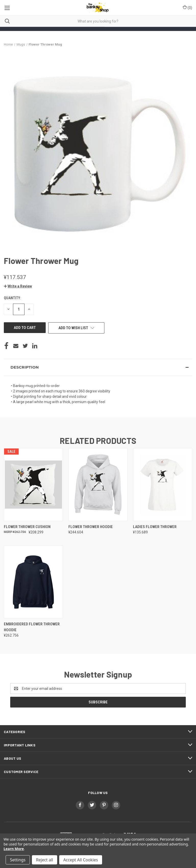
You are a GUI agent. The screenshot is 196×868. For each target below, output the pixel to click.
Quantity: (12, 298)
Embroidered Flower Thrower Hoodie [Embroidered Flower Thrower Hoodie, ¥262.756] (32, 627)
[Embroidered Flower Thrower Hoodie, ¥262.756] (33, 582)
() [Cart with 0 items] (187, 7)
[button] (18, 286)
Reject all (45, 860)
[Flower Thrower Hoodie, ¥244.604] (98, 485)
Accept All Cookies (81, 860)
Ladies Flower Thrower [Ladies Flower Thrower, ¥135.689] (155, 527)
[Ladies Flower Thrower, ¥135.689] (163, 485)
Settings (18, 860)
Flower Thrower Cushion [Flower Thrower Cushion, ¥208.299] (27, 527)
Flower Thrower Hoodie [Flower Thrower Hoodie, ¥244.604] (91, 527)
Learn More (14, 849)
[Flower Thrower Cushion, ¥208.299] (33, 485)
